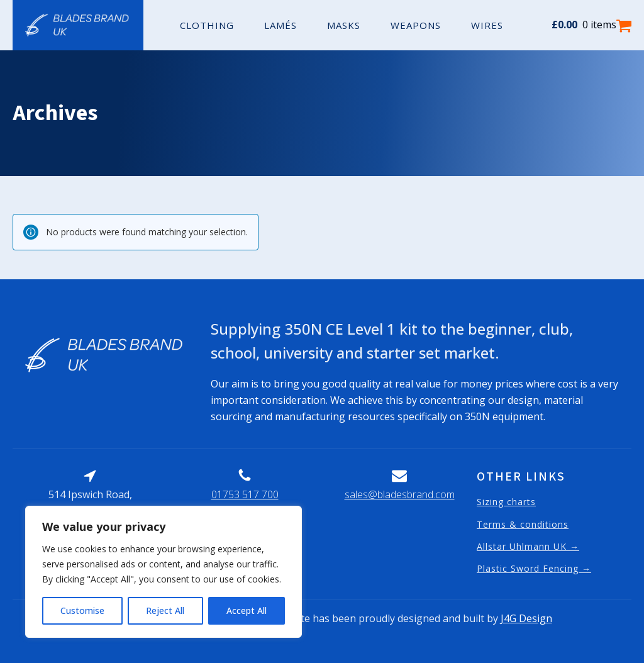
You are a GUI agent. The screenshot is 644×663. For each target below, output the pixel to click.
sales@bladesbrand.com (400, 494)
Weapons (416, 25)
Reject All (165, 610)
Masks (344, 25)
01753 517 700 (245, 494)
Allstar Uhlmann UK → (528, 546)
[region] (164, 572)
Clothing (207, 25)
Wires (487, 25)
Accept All (247, 610)
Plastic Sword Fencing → (534, 568)
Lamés (280, 25)
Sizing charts (506, 502)
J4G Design (526, 618)
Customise (82, 610)
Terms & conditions (523, 524)
